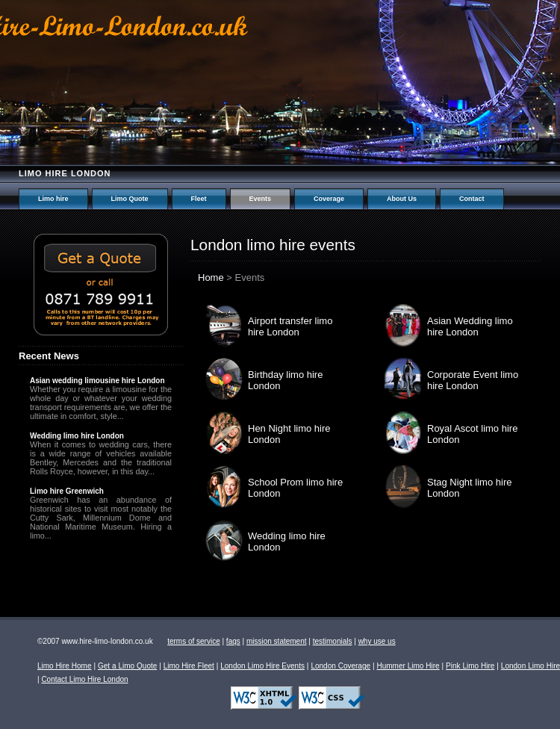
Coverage (329, 199)
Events (261, 199)
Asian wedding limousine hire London (97, 381)
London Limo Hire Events (262, 666)
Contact (472, 199)
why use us (377, 641)
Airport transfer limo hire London (290, 326)
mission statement (277, 641)
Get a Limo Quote (127, 666)
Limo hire (53, 199)
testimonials (333, 641)
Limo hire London (65, 173)
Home (211, 277)
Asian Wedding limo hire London (470, 326)
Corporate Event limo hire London (473, 380)
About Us (402, 199)
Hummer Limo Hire (408, 666)
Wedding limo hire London (77, 436)
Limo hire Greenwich (67, 491)
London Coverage (340, 666)
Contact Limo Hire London (84, 679)
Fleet (199, 199)
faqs (233, 641)
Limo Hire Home (65, 666)
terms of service (194, 641)
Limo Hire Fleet (189, 666)
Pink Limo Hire (470, 666)
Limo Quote (130, 199)
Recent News (49, 356)
